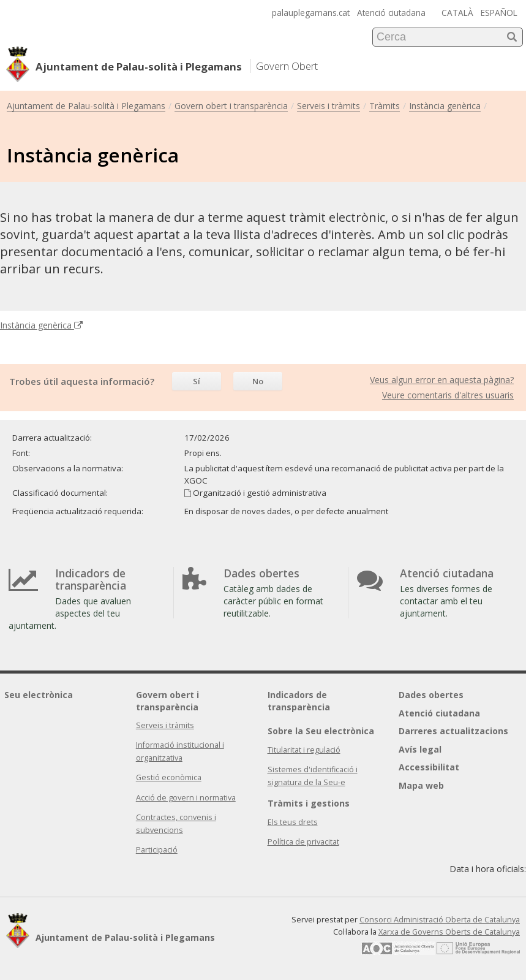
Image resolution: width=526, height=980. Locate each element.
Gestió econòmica (169, 777)
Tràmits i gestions (309, 803)
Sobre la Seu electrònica (321, 731)
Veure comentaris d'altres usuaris (448, 395)
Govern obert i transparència (231, 106)
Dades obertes (431, 695)
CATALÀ (457, 13)
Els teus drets (293, 822)
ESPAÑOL (499, 13)
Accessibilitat (429, 767)
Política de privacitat (303, 842)
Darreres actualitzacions (453, 731)
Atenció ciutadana (391, 13)
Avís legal (420, 749)
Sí (197, 381)
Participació (157, 850)
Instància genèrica (445, 106)
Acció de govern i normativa (186, 798)
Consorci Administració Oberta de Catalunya (440, 920)
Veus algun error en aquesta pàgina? (442, 380)
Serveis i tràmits (329, 106)
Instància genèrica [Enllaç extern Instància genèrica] (41, 325)
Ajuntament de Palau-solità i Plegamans (86, 106)
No (258, 381)
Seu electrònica (39, 695)
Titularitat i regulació (304, 750)
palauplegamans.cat (311, 13)
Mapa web (421, 785)
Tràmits (385, 106)
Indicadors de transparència (299, 701)
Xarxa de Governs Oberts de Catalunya (449, 932)
